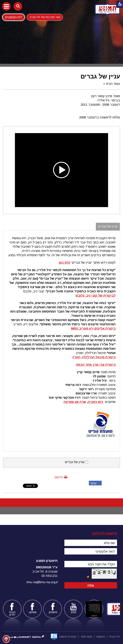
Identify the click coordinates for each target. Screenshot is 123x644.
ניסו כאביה (96, 402)
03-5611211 (49, 576)
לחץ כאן (65, 262)
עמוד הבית (113, 84)
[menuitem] (115, 636)
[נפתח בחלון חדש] (54, 637)
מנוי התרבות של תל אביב (45, 17)
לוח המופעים (14, 17)
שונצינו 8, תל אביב (45, 571)
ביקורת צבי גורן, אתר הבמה (96, 365)
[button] (6, 6)
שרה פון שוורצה (75, 402)
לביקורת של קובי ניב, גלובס (96, 295)
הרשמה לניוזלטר (104, 533)
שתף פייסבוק (93, 483)
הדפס (59, 477)
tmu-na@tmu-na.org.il (42, 582)
